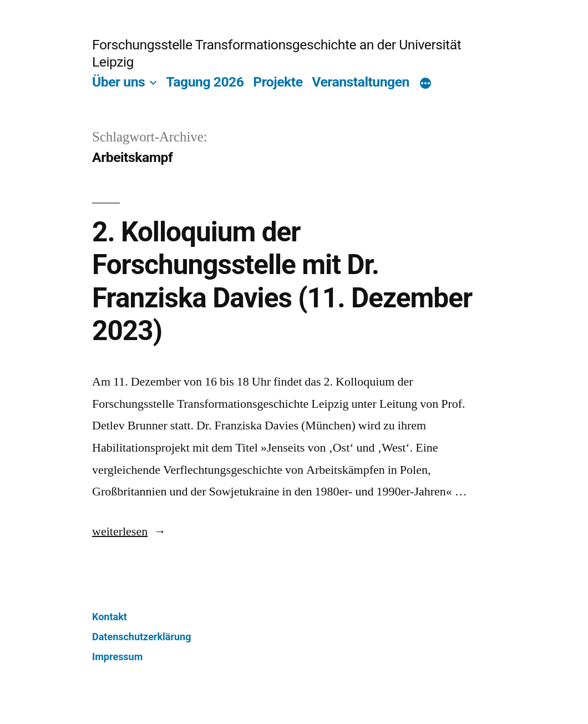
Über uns (118, 82)
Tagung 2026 (205, 82)
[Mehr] (425, 84)
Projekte (278, 82)
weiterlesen (129, 531)
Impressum (117, 657)
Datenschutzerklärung (142, 637)
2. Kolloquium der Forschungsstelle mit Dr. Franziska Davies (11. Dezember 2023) (282, 281)
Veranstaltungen (361, 82)
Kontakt (110, 617)
